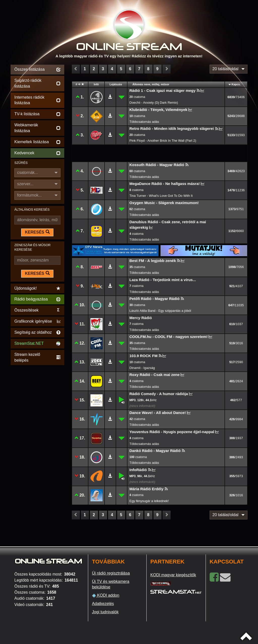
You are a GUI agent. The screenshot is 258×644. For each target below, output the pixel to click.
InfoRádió (138, 470)
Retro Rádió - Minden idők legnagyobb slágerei (172, 128)
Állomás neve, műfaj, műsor (151, 84)
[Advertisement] (37, 442)
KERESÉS (37, 232)
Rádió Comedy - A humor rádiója (159, 394)
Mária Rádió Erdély (147, 489)
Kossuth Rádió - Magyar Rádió (157, 165)
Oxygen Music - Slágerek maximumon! (164, 203)
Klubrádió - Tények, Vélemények (158, 110)
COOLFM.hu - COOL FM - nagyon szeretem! (169, 337)
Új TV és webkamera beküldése (111, 584)
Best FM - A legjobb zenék (153, 261)
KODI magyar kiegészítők (173, 575)
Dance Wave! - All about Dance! (158, 413)
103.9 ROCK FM (144, 356)
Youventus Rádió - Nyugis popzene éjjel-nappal (172, 432)
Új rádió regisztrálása (111, 573)
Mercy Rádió (141, 318)
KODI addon (106, 595)
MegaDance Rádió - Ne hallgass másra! (165, 184)
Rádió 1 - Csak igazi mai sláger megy (163, 90)
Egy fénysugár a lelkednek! (149, 501)
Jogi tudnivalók (105, 612)
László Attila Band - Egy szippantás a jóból (160, 311)
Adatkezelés (103, 604)
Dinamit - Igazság (142, 368)
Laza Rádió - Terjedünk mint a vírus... (163, 280)
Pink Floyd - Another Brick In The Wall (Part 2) (163, 141)
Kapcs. (236, 84)
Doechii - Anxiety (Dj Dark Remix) (154, 103)
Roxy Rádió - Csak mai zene (155, 375)
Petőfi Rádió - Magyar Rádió (155, 299)
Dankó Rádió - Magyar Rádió (155, 451)
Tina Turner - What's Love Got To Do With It (161, 196)
